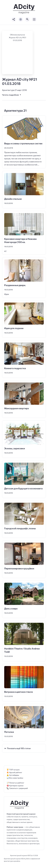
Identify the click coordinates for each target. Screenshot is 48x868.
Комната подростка (15, 368)
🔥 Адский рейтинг (14, 772)
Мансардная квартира (17, 408)
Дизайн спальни (13, 199)
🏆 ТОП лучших (13, 770)
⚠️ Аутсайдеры (13, 775)
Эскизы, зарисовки (15, 448)
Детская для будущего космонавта (23, 488)
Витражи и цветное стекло (19, 692)
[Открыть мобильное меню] (34, 19)
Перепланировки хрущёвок (19, 568)
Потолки (9, 732)
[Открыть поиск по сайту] (27, 19)
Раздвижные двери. (15, 285)
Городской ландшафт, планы (20, 528)
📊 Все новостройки (15, 778)
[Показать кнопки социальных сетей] (14, 19)
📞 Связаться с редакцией (17, 788)
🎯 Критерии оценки (15, 786)
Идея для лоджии (14, 328)
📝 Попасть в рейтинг (15, 783)
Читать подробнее (10, 95)
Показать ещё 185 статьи (19, 748)
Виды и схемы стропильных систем (23, 143)
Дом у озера (11, 608)
